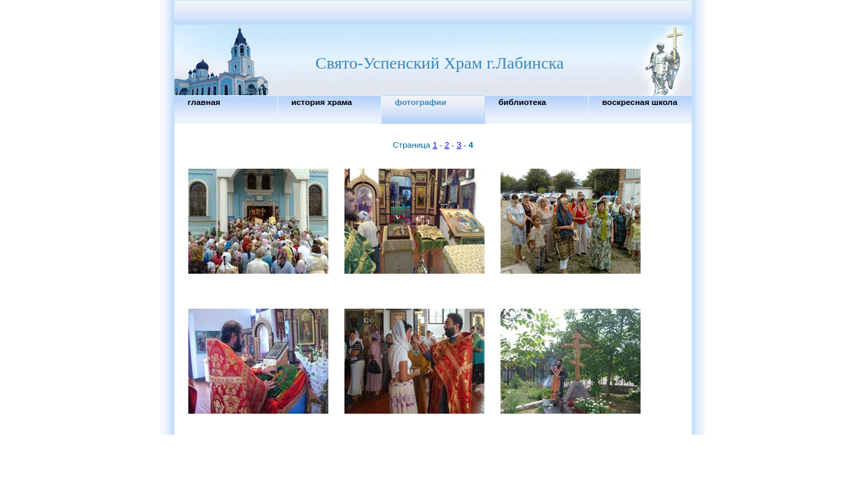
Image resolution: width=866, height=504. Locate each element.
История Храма (322, 102)
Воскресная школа (640, 102)
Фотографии (421, 102)
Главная (204, 102)
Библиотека (522, 102)
